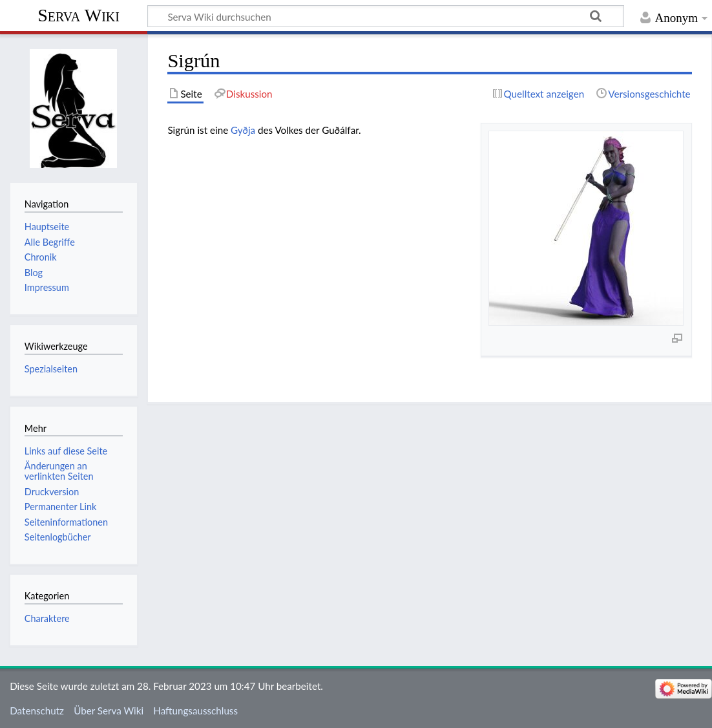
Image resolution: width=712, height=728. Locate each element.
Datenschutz (37, 711)
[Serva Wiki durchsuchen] (386, 16)
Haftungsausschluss (195, 711)
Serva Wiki (79, 15)
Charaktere (47, 618)
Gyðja (243, 130)
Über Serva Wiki (109, 711)
